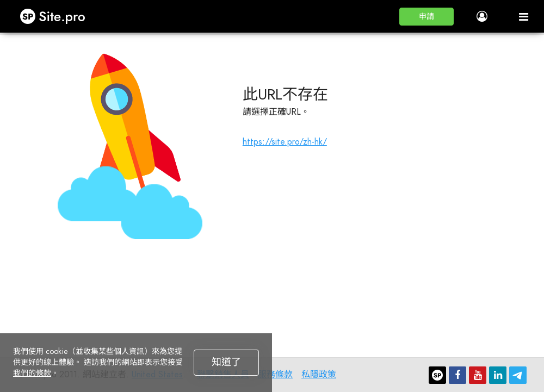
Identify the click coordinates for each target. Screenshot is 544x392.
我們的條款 (32, 373)
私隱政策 (319, 374)
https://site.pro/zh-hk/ (285, 142)
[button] (426, 17)
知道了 (226, 362)
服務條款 (275, 374)
